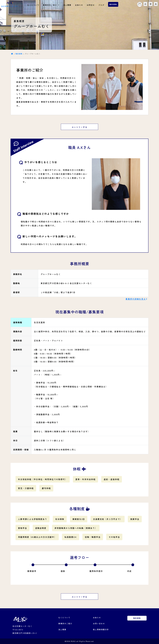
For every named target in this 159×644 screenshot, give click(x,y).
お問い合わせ (99, 623)
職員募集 (113, 4)
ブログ (101, 5)
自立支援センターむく (10, 4)
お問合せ (91, 5)
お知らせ (79, 5)
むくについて (33, 5)
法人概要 (67, 5)
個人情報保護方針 (101, 629)
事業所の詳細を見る (136, 299)
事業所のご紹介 (51, 4)
